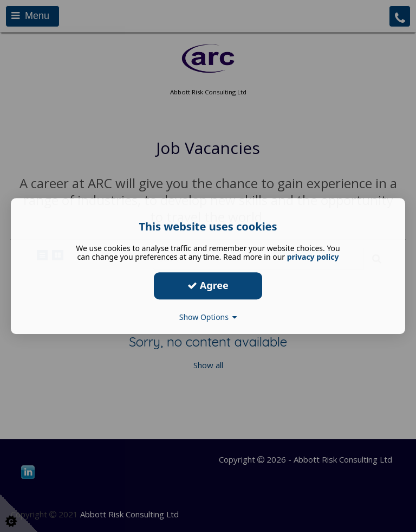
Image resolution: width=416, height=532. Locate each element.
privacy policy (313, 257)
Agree (208, 285)
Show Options (208, 317)
